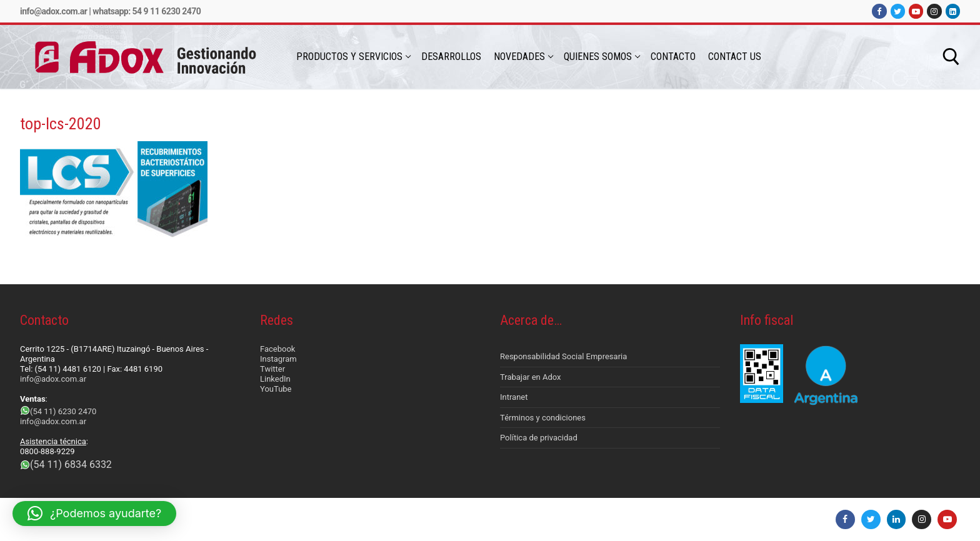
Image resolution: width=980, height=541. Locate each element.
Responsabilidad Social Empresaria (563, 356)
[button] (94, 514)
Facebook (277, 349)
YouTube (276, 389)
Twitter (272, 369)
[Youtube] (916, 11)
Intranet (514, 397)
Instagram (278, 359)
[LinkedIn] (953, 11)
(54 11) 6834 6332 (71, 464)
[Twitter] (898, 11)
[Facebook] (879, 11)
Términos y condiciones (543, 418)
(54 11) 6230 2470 (63, 411)
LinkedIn (275, 379)
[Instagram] (934, 11)
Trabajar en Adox (531, 377)
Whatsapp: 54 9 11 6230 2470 (147, 11)
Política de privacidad (539, 438)
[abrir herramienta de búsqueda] (951, 57)
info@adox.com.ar (53, 11)
